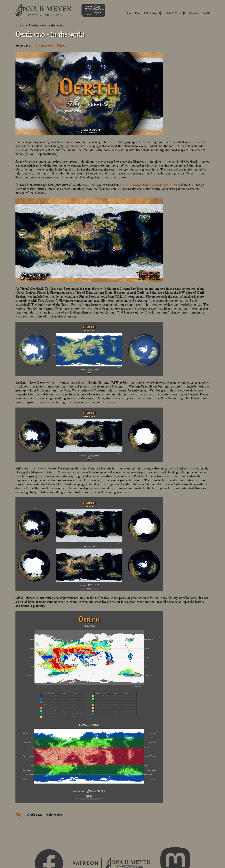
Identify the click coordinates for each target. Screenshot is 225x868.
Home (20, 25)
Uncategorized (45, 45)
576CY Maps (153, 13)
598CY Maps (176, 13)
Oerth (206, 13)
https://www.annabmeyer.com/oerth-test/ (150, 184)
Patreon (62, 45)
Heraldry (194, 13)
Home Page (134, 13)
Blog (19, 814)
